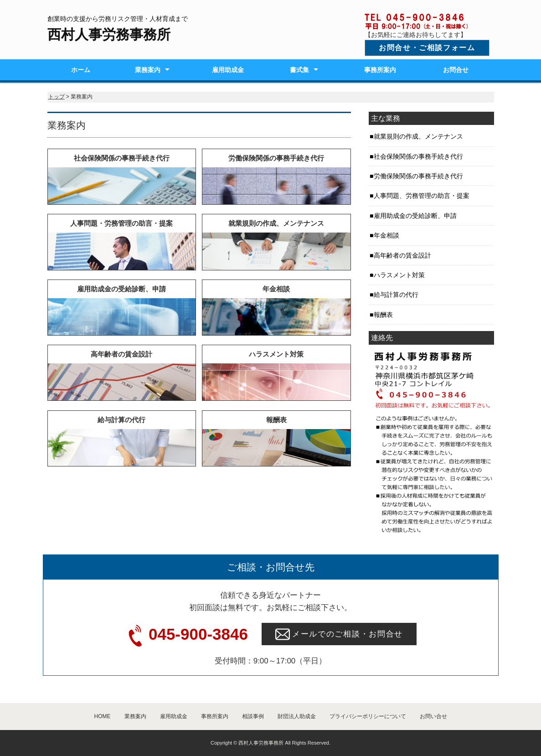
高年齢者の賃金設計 (402, 255)
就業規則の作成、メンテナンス (418, 136)
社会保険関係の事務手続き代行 (418, 156)
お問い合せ (433, 716)
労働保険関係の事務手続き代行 (418, 176)
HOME (103, 716)
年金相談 (386, 235)
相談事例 (253, 716)
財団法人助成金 (297, 716)
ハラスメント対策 (399, 275)
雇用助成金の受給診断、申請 (415, 216)
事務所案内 (380, 70)
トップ (57, 97)
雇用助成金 (228, 70)
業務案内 (148, 70)
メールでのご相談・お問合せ (339, 634)
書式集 (299, 70)
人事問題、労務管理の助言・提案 (422, 196)
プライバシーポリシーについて (368, 716)
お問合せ (456, 70)
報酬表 (383, 315)
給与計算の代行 (396, 295)
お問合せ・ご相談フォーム (427, 48)
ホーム (81, 70)
